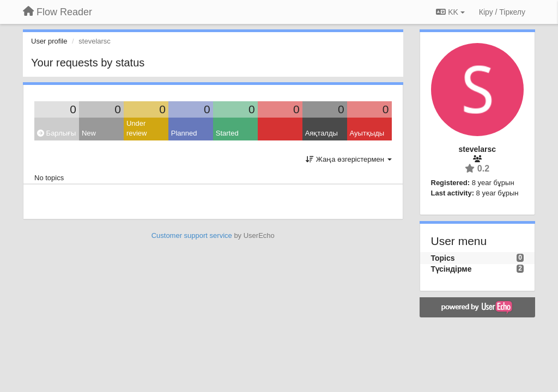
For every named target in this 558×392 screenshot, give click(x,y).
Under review (137, 128)
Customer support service (192, 235)
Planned (184, 133)
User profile (49, 41)
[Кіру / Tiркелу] (502, 12)
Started (227, 133)
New (89, 133)
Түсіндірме (451, 269)
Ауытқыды (367, 133)
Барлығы (56, 133)
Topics (443, 258)
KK (450, 12)
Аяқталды (322, 133)
